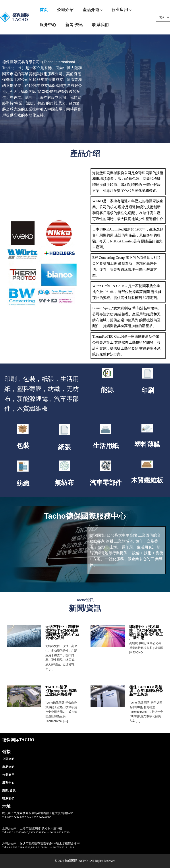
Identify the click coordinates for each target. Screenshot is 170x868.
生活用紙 (106, 446)
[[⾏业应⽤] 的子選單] (130, 10)
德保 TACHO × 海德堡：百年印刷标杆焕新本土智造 (146, 691)
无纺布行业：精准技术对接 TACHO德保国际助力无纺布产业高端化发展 (62, 632)
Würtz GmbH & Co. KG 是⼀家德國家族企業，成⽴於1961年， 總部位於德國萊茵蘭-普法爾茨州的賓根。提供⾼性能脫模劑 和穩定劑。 (128, 292)
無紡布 (64, 483)
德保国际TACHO (21, 17)
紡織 (23, 483)
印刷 (148, 390)
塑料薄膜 (147, 444)
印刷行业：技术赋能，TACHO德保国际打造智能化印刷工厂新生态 (146, 632)
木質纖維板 (147, 480)
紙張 (64, 447)
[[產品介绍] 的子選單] (101, 10)
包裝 (23, 446)
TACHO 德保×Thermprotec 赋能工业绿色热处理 (61, 691)
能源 (107, 390)
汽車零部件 (106, 483)
